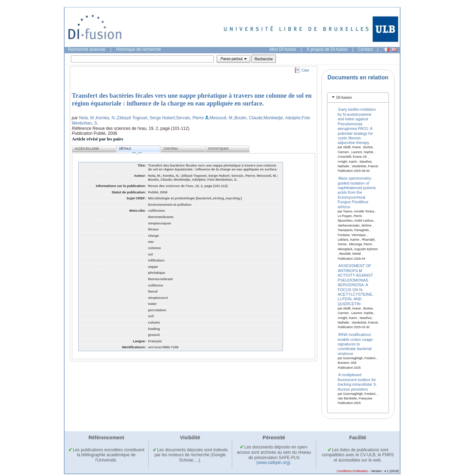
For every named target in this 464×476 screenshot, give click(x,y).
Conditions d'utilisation (352, 471)
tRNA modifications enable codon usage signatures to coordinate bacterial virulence (355, 344)
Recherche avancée (87, 49)
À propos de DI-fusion (327, 49)
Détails (131, 150)
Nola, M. (87, 118)
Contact (365, 49)
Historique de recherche (138, 49)
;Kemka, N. (105, 118)
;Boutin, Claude (248, 118)
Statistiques (218, 149)
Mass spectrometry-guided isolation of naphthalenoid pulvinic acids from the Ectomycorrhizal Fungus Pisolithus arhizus (357, 192)
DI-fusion (344, 97)
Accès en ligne (87, 149)
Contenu (171, 149)
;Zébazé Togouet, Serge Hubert (145, 118)
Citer (305, 70)
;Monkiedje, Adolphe (282, 118)
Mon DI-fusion (283, 49)
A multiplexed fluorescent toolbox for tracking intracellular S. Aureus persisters (357, 382)
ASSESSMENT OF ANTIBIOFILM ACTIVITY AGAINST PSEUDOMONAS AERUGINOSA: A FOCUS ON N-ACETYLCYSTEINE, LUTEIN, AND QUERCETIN (355, 285)
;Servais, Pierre (189, 118)
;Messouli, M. (221, 118)
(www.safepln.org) (273, 463)
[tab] (358, 98)
